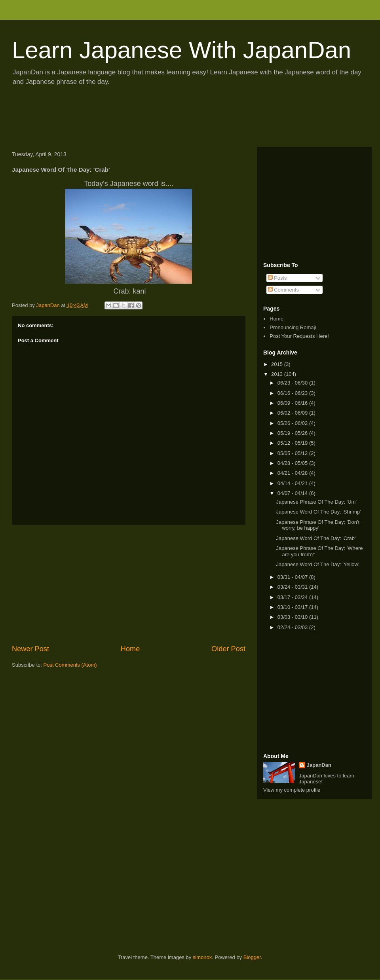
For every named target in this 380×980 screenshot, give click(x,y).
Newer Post (30, 649)
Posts (277, 278)
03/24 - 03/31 (293, 587)
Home (130, 649)
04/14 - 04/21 (293, 483)
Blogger (252, 957)
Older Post (228, 649)
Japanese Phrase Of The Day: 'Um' (316, 502)
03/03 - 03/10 (293, 617)
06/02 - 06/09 (293, 413)
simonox (202, 957)
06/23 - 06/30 (293, 383)
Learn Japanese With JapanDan (181, 50)
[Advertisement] (152, 119)
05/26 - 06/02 (293, 423)
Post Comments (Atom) (70, 665)
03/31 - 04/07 (293, 577)
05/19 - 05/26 (293, 433)
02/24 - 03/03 (293, 627)
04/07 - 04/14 (293, 493)
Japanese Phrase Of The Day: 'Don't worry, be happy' (318, 525)
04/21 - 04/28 (293, 473)
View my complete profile (292, 790)
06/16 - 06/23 (293, 393)
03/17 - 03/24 (293, 597)
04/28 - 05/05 (293, 463)
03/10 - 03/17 (293, 607)
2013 (278, 374)
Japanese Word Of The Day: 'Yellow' (317, 564)
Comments (283, 290)
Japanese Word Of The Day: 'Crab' (316, 538)
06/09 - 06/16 (293, 403)
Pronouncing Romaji (293, 327)
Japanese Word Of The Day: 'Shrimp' (318, 512)
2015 (278, 364)
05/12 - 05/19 (293, 443)
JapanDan (319, 765)
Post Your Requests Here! (299, 336)
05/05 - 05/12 (293, 453)
